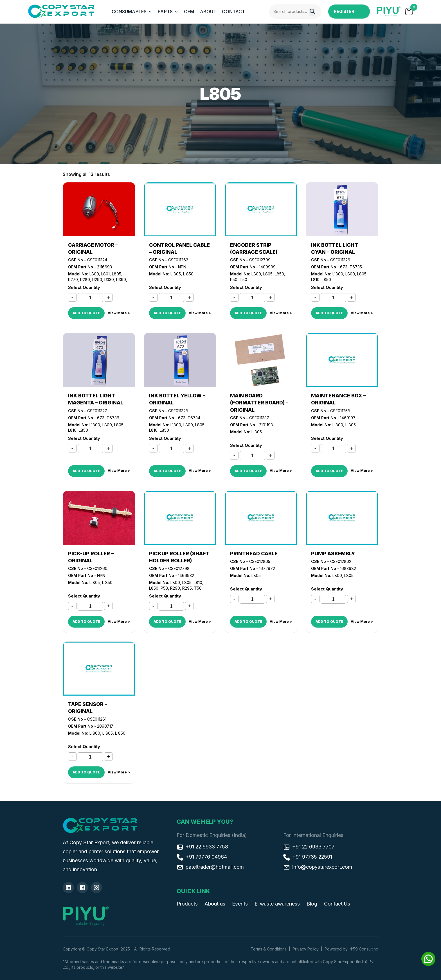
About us (215, 904)
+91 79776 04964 (202, 857)
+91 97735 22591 (308, 857)
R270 (73, 279)
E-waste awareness (277, 904)
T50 (243, 279)
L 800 (338, 425)
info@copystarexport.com (318, 867)
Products (187, 904)
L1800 (338, 274)
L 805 (176, 274)
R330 (109, 279)
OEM (189, 12)
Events (240, 904)
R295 (187, 588)
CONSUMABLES (129, 12)
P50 (234, 279)
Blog (312, 904)
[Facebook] (82, 888)
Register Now (344, 14)
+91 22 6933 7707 (309, 847)
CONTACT (233, 12)
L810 (315, 279)
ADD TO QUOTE (86, 313)
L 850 (188, 274)
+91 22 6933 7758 (202, 847)
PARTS (165, 12)
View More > (119, 313)
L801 (105, 274)
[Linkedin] (68, 888)
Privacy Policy (306, 949)
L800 (94, 274)
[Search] (312, 12)
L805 (117, 274)
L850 (279, 274)
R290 (97, 279)
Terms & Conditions (269, 949)
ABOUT (208, 12)
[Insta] (96, 888)
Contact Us (337, 904)
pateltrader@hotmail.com (210, 867)
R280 (85, 279)
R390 (121, 279)
